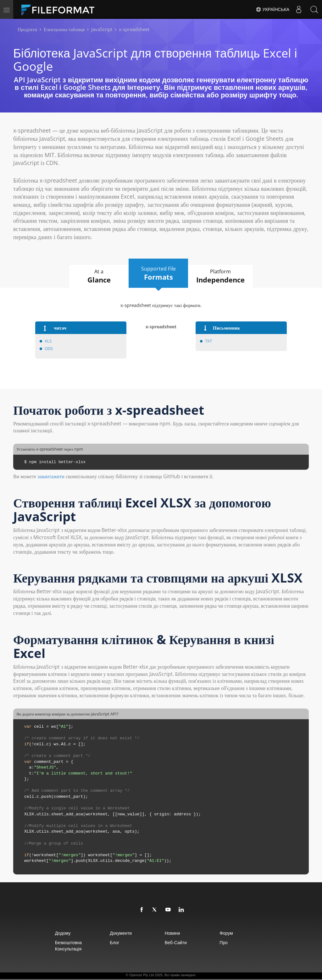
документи (118, 933)
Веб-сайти (177, 943)
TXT (208, 341)
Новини (173, 933)
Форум (232, 933)
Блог (111, 943)
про (229, 943)
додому (56, 933)
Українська (272, 9)
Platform (224, 276)
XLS (48, 341)
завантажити (51, 477)
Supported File (159, 273)
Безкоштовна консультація (61, 946)
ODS (49, 348)
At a (96, 276)
